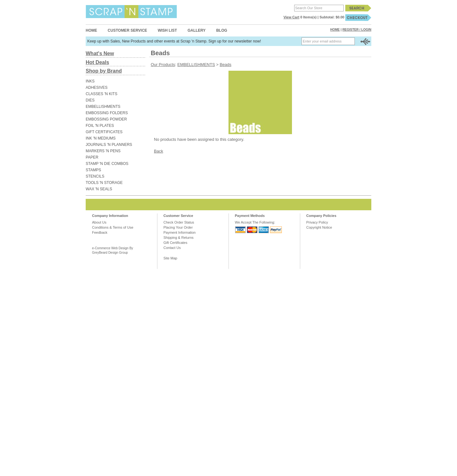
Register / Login (357, 30)
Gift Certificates (175, 243)
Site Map (170, 258)
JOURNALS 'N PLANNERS (109, 145)
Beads (225, 65)
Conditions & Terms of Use (113, 227)
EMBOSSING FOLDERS (107, 113)
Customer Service (127, 30)
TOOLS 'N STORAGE (104, 183)
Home (91, 30)
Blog (222, 30)
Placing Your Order (178, 227)
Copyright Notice (319, 227)
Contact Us (172, 248)
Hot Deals (97, 62)
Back (159, 151)
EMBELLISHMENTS (103, 107)
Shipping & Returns (179, 238)
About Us (99, 222)
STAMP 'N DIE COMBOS (107, 164)
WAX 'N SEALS (99, 189)
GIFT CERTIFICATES (104, 132)
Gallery (197, 30)
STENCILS (95, 176)
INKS (90, 81)
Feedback (100, 232)
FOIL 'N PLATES (100, 126)
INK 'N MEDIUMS (101, 138)
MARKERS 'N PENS (103, 151)
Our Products (163, 65)
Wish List (167, 30)
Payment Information (180, 232)
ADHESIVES (97, 88)
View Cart (291, 17)
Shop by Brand (104, 71)
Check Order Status (179, 222)
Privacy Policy (317, 222)
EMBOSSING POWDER (106, 119)
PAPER (92, 157)
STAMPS (93, 170)
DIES (90, 100)
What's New (100, 53)
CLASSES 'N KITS (102, 94)
